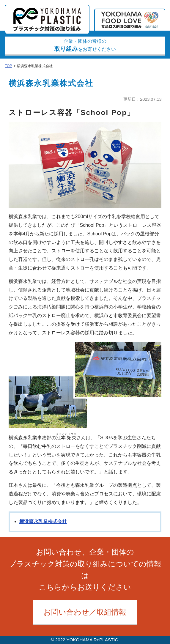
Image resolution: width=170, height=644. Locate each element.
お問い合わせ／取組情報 (85, 612)
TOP (8, 66)
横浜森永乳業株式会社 (43, 521)
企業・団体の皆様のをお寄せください (85, 45)
